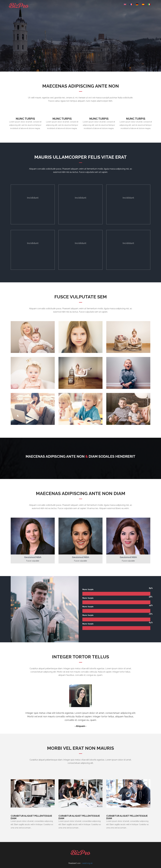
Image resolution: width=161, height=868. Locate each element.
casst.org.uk (87, 863)
